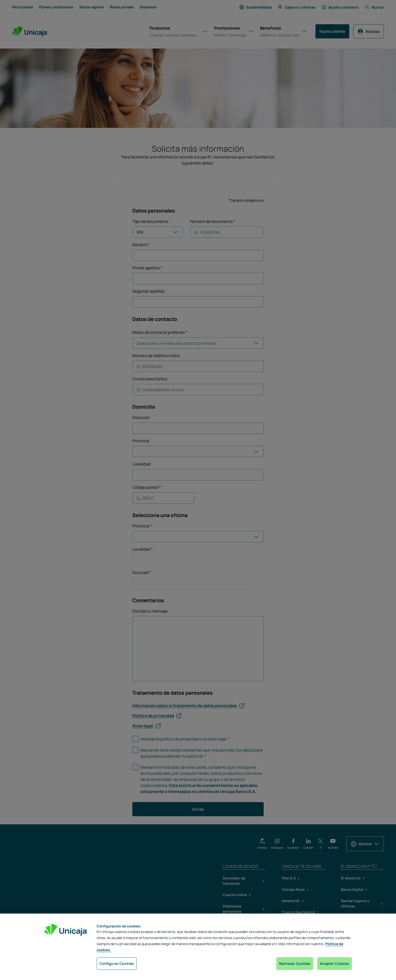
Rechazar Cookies (295, 963)
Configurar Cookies (117, 963)
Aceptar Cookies (335, 963)
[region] (198, 947)
